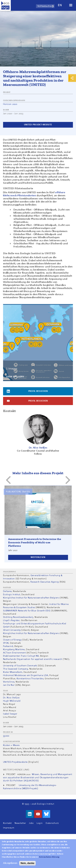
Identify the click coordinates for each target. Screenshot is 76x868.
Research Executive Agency (45, 582)
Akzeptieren (10, 863)
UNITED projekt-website (38, 125)
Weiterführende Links (16, 770)
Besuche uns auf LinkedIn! (30, 814)
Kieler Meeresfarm (13, 672)
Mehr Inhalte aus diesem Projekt (38, 473)
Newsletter (20, 823)
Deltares (7, 591)
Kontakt (7, 823)
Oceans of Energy (12, 640)
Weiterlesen (38, 557)
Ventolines (9, 682)
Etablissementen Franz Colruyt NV (21, 656)
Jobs (31, 823)
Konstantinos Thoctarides (30, 679)
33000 (6, 736)
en (60, 5)
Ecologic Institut (12, 595)
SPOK (6, 643)
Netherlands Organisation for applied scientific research (33, 659)
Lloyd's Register (11, 620)
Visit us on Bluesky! (46, 814)
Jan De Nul (9, 685)
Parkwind (8, 646)
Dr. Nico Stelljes (11, 698)
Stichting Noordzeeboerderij (18, 617)
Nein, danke (28, 863)
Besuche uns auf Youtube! (38, 814)
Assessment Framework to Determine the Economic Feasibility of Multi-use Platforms (35, 542)
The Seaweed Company (16, 669)
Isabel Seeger (10, 714)
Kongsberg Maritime (14, 650)
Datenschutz (52, 823)
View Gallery (15, 377)
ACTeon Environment (14, 653)
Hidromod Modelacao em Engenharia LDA (26, 675)
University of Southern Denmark (20, 666)
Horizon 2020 (10, 104)
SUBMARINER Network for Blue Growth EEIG (27, 611)
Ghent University (12, 630)
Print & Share (72, 78)
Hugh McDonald (12, 701)
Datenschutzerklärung (49, 857)
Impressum (9, 828)
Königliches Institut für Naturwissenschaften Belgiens (31, 598)
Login (40, 823)
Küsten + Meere (11, 745)
